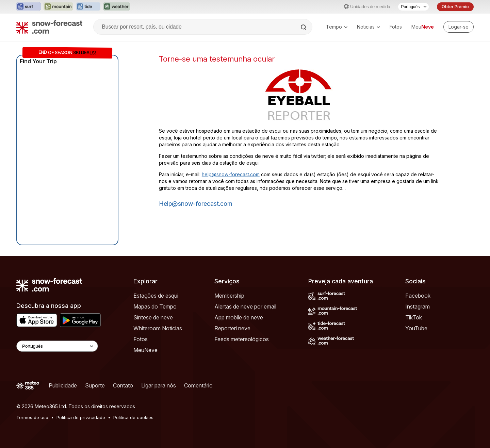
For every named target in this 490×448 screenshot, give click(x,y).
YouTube (416, 328)
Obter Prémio (455, 7)
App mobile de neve (239, 317)
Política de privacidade (81, 417)
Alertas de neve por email (245, 306)
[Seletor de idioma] (413, 7)
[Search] (304, 27)
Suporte (95, 385)
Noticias (369, 27)
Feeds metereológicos (242, 339)
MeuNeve (145, 350)
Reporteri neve (232, 328)
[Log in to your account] (459, 27)
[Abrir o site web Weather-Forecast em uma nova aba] (117, 7)
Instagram (418, 306)
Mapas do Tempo (155, 306)
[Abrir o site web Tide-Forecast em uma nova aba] (88, 7)
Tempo (337, 27)
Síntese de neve (153, 317)
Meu (423, 27)
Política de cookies (133, 417)
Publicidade (63, 385)
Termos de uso (32, 417)
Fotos (396, 27)
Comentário (198, 385)
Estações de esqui (156, 296)
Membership (229, 296)
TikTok (414, 317)
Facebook (418, 296)
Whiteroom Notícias (158, 328)
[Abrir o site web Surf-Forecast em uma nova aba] (29, 7)
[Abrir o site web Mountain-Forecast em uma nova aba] (58, 7)
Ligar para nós (159, 385)
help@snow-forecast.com (231, 174)
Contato (123, 385)
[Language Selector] (57, 346)
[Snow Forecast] (49, 27)
